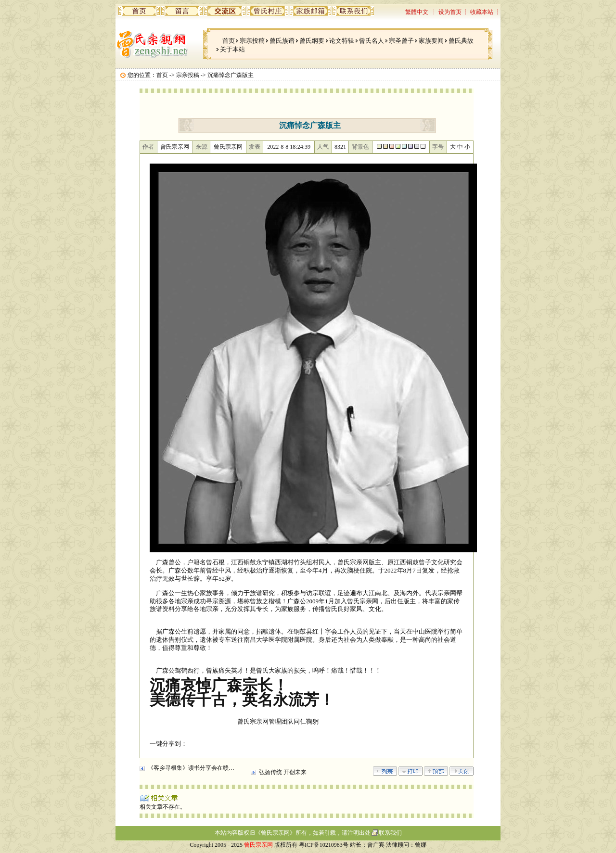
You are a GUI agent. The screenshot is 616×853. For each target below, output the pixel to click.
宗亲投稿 (252, 41)
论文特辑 (342, 41)
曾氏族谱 (282, 41)
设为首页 (450, 12)
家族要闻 (431, 41)
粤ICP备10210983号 (324, 845)
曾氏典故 (461, 41)
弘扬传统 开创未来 (283, 772)
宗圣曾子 (401, 41)
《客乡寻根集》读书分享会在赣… (191, 768)
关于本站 (232, 49)
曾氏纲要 (312, 41)
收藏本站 (482, 12)
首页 (229, 41)
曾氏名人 (372, 41)
